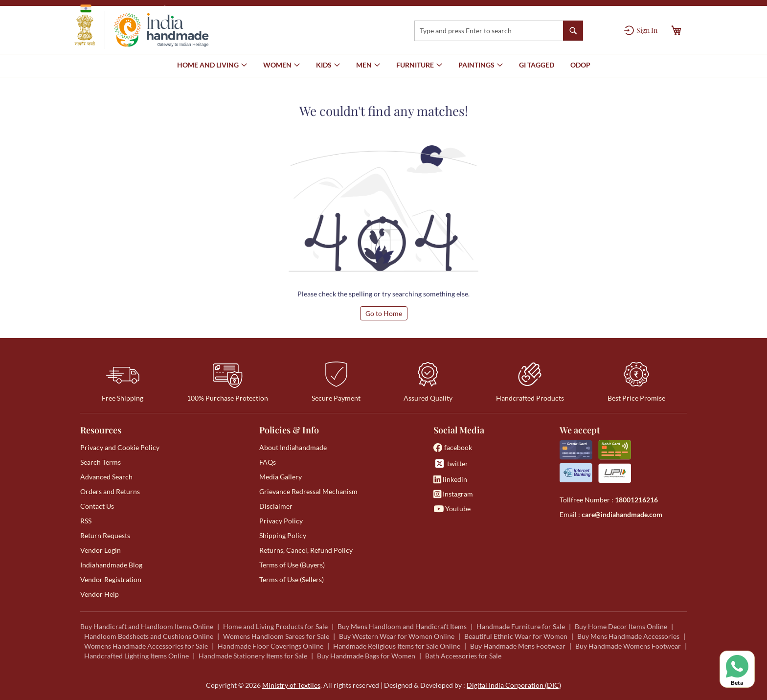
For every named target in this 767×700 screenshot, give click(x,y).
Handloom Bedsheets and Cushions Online (149, 636)
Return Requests (105, 535)
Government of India (120, 8)
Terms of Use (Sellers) (292, 579)
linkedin (450, 479)
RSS (86, 521)
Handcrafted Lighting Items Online (136, 656)
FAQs (268, 462)
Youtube (452, 508)
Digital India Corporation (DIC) (514, 685)
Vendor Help (100, 594)
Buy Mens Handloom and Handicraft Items (402, 626)
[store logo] (142, 30)
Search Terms (101, 462)
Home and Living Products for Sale (275, 626)
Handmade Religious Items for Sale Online (397, 646)
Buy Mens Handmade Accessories (628, 636)
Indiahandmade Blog (111, 565)
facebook (453, 447)
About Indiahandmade (293, 447)
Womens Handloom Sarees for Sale (276, 636)
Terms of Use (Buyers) (292, 565)
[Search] (573, 31)
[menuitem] (537, 65)
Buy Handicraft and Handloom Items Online (147, 626)
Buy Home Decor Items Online (621, 626)
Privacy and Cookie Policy (120, 447)
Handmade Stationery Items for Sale (253, 656)
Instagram (453, 494)
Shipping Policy (283, 535)
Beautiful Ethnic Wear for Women (516, 636)
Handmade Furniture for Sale (521, 626)
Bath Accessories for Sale (463, 656)
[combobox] (499, 31)
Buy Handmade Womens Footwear (628, 646)
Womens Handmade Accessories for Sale (146, 646)
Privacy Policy (281, 521)
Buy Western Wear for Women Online (397, 636)
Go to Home (384, 313)
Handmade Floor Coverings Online (271, 646)
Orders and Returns (110, 491)
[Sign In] (641, 30)
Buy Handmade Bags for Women (366, 656)
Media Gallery (281, 477)
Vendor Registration (111, 579)
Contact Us (97, 506)
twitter (451, 463)
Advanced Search (106, 477)
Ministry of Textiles (200, 8)
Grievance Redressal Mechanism (308, 491)
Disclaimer (276, 506)
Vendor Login (101, 550)
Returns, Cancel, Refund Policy (306, 550)
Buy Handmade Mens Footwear (518, 646)
